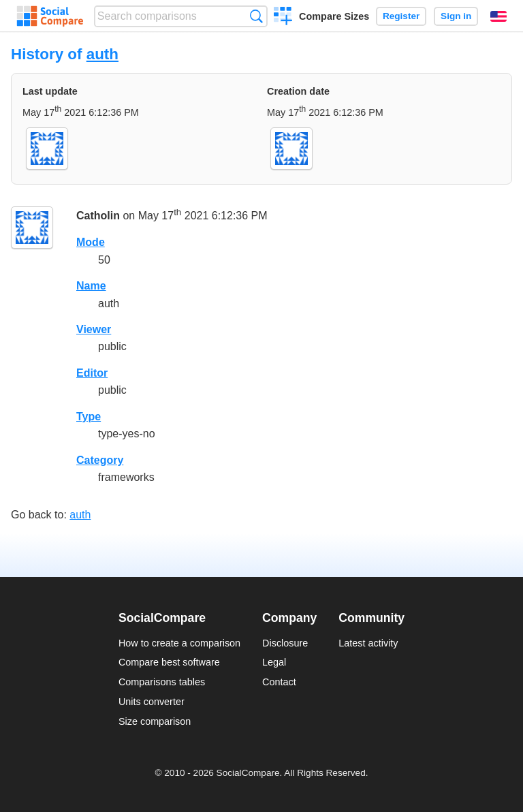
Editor (92, 373)
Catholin (98, 216)
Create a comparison (283, 18)
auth (102, 54)
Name (91, 286)
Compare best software (169, 662)
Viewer (94, 329)
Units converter (152, 702)
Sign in (456, 16)
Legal (274, 662)
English (498, 16)
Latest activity (368, 643)
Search (256, 16)
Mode (91, 242)
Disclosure (285, 643)
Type (89, 417)
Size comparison (155, 721)
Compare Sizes (334, 16)
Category (100, 460)
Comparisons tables (162, 682)
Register (401, 16)
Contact (279, 682)
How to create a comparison (179, 643)
